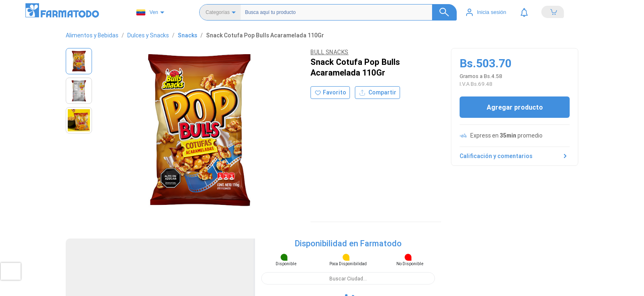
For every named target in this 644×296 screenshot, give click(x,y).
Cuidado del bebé (355, 193)
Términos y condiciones (509, 185)
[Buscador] (343, 12)
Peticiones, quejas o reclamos (517, 201)
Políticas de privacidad (508, 176)
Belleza (342, 185)
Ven (147, 13)
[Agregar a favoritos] (330, 46)
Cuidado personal (354, 201)
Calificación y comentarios (515, 131)
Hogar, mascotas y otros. (363, 217)
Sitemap (343, 226)
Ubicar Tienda (203, 176)
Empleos (491, 209)
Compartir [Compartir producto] (377, 46)
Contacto (492, 193)
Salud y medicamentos (360, 176)
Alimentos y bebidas (358, 209)
